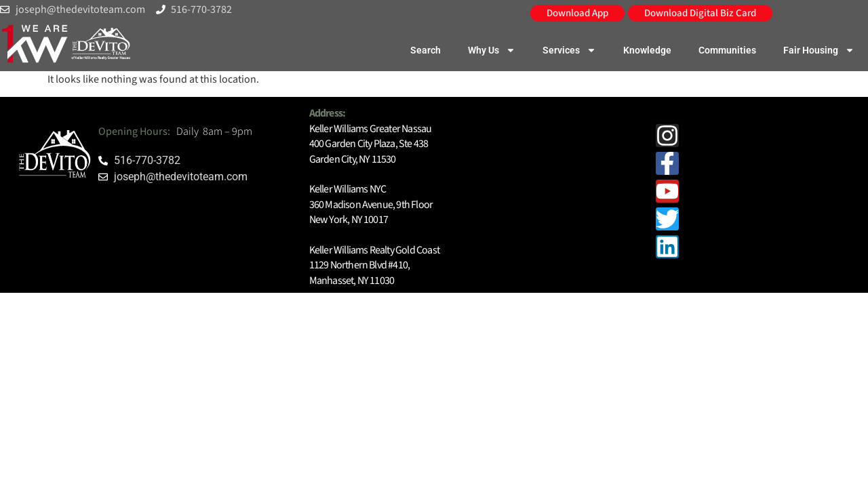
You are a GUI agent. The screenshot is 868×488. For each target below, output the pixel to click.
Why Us (492, 50)
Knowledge (647, 50)
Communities (727, 50)
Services (569, 50)
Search (426, 50)
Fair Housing (819, 50)
